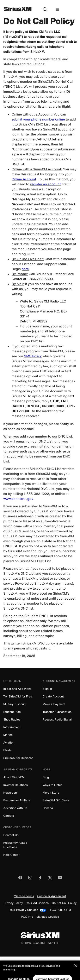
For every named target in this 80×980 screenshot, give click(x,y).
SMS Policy (33, 356)
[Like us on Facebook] (20, 879)
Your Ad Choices (37, 903)
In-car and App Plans (17, 689)
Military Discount (15, 704)
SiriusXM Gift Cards (56, 800)
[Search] (45, 10)
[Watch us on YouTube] (60, 879)
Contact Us (11, 835)
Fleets (7, 750)
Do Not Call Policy (64, 903)
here (25, 269)
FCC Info (27, 917)
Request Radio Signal (57, 719)
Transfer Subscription (57, 712)
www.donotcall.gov (18, 499)
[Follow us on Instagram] (30, 879)
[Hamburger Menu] (57, 10)
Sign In (47, 689)
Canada (48, 808)
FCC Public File (60, 910)
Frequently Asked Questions (15, 845)
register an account (45, 184)
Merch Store (51, 792)
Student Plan (12, 712)
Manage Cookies (48, 917)
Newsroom (10, 792)
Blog (46, 777)
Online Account (24, 179)
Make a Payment (54, 704)
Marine (8, 735)
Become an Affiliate (17, 800)
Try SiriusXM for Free (18, 696)
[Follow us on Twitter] (50, 879)
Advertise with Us (15, 808)
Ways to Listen (53, 785)
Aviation (9, 742)
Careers (9, 816)
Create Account (53, 696)
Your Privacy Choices (28, 910)
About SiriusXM (14, 777)
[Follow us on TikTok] (40, 879)
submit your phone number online (38, 119)
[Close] (76, 970)
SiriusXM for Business (18, 758)
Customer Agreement (52, 896)
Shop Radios (12, 719)
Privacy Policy (13, 903)
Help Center (11, 855)
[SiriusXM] (18, 9)
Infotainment (12, 727)
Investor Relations (16, 785)
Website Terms (24, 896)
